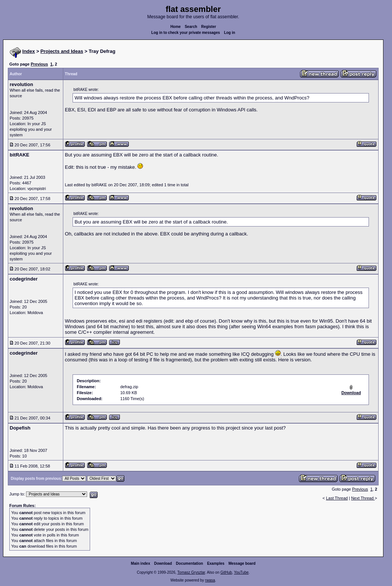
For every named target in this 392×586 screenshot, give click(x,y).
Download (163, 563)
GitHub (226, 572)
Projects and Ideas (62, 51)
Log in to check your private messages (186, 33)
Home (176, 27)
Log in (230, 33)
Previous (39, 64)
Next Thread (363, 498)
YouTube (241, 572)
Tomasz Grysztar (191, 572)
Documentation (190, 563)
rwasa (210, 580)
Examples (216, 563)
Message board (242, 563)
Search (191, 27)
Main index (141, 563)
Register (208, 27)
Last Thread (337, 498)
